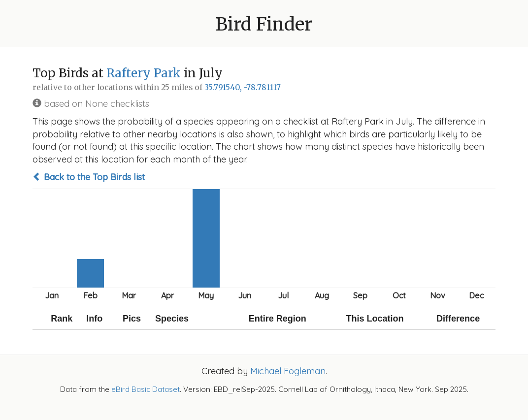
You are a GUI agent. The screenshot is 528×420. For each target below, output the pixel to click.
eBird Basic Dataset (146, 389)
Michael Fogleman (288, 371)
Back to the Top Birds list (89, 177)
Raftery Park (144, 73)
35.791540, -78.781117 (243, 87)
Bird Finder (264, 24)
